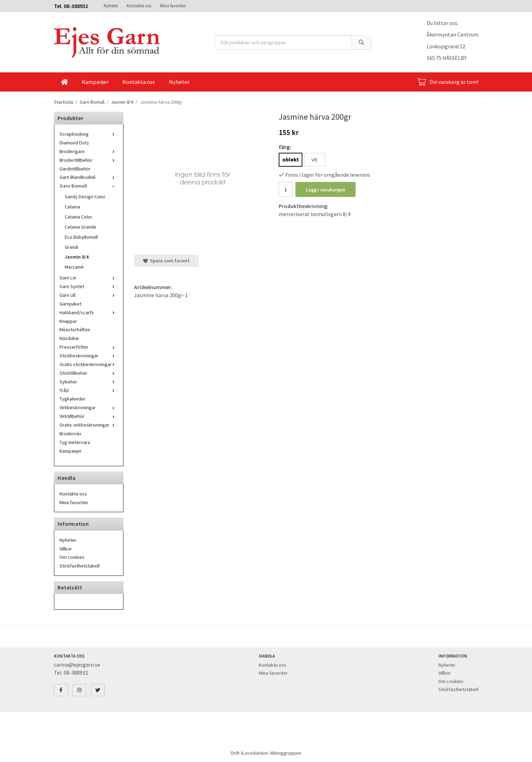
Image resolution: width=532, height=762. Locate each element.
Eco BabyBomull (81, 237)
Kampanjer (95, 82)
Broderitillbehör (89, 160)
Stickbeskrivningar (89, 356)
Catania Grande (81, 227)
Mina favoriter (173, 6)
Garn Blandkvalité (89, 177)
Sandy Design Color (85, 197)
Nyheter (111, 6)
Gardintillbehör (75, 169)
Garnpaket (70, 304)
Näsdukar (69, 338)
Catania (72, 207)
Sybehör (89, 382)
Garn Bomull (89, 186)
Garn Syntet (89, 286)
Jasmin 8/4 (77, 257)
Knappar (68, 321)
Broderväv (70, 434)
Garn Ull (89, 295)
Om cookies (72, 557)
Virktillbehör (89, 416)
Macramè (74, 267)
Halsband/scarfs (89, 312)
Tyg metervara (75, 442)
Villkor (66, 549)
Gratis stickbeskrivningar (89, 364)
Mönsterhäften (75, 330)
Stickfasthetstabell (80, 566)
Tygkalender (73, 399)
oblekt (291, 159)
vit (315, 159)
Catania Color (78, 217)
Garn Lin (89, 278)
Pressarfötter (89, 347)
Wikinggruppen (286, 753)
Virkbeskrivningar (89, 407)
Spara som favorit (166, 261)
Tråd (89, 390)
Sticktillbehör (89, 373)
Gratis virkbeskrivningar (89, 425)
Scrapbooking (89, 134)
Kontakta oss (139, 6)
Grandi (72, 247)
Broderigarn (89, 151)
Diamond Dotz (74, 143)
